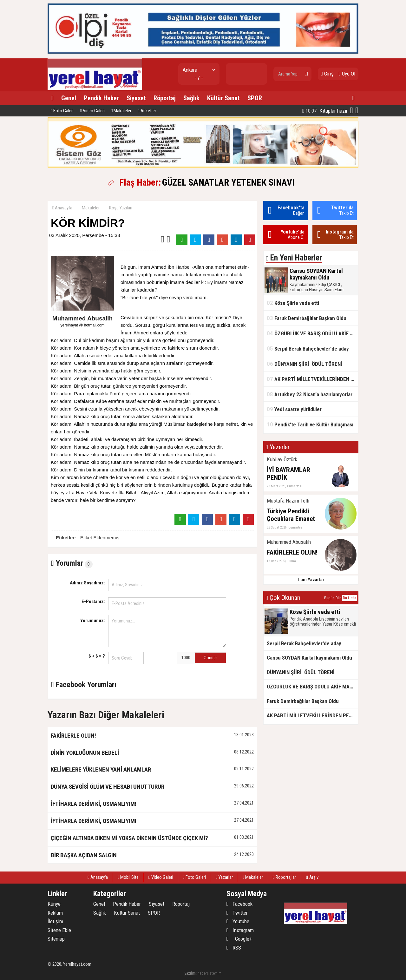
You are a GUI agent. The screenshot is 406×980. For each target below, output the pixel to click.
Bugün (329, 598)
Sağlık (191, 98)
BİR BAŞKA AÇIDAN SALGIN (84, 855)
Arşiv (312, 877)
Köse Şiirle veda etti (293, 303)
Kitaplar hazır (325, 111)
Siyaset (136, 98)
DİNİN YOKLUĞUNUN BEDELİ (85, 753)
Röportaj (165, 98)
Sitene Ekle (59, 930)
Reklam (55, 913)
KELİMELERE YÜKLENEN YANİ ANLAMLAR (101, 770)
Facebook (239, 904)
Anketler (147, 111)
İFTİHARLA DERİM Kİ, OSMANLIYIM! (94, 804)
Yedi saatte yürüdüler (294, 409)
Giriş (327, 74)
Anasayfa (62, 208)
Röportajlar (284, 877)
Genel (69, 98)
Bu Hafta (350, 598)
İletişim (55, 921)
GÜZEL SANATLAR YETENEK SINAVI (228, 182)
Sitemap (56, 939)
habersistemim (210, 973)
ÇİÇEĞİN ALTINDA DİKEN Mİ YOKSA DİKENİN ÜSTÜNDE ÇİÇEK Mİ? (129, 838)
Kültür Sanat (223, 98)
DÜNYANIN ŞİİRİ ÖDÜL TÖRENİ (304, 364)
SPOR (255, 98)
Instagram (240, 930)
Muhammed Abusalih (82, 318)
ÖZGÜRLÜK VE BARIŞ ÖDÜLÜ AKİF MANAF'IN (312, 333)
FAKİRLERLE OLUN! (73, 736)
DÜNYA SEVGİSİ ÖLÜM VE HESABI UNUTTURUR (108, 787)
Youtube (238, 921)
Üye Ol (347, 74)
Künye (54, 904)
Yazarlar (224, 877)
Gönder (210, 658)
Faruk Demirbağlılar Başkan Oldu (307, 318)
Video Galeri (92, 111)
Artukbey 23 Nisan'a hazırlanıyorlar (310, 394)
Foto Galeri (62, 111)
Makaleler (121, 111)
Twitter (237, 913)
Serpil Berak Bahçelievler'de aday (308, 349)
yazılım (190, 973)
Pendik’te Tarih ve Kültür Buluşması (311, 424)
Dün (339, 598)
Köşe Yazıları (121, 208)
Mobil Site (128, 877)
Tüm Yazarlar (311, 580)
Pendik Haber (101, 98)
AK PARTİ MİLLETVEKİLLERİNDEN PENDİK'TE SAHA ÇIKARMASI (312, 379)
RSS (234, 948)
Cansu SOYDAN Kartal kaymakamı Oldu (309, 658)
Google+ (239, 939)
